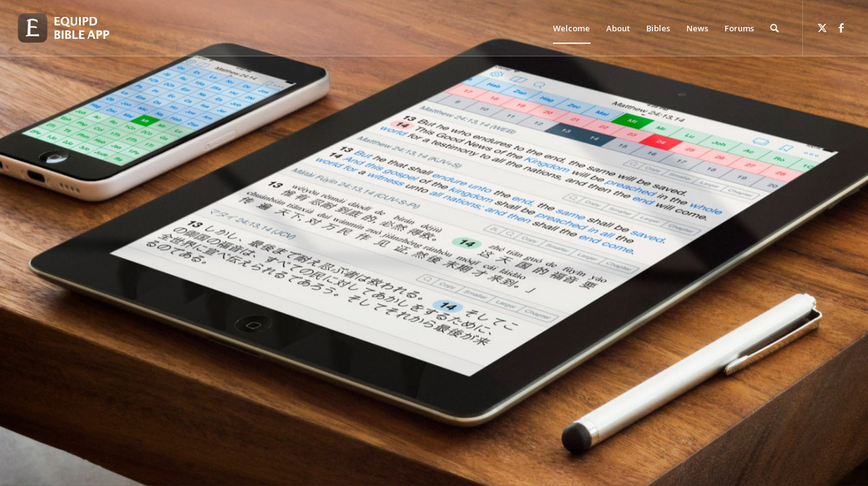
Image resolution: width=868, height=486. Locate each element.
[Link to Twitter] (822, 28)
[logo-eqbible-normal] (78, 28)
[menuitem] (571, 28)
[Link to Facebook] (841, 28)
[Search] (774, 28)
